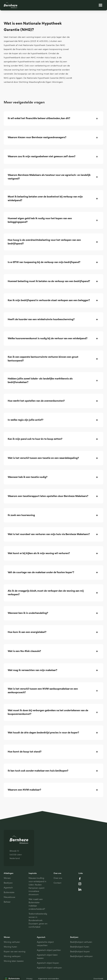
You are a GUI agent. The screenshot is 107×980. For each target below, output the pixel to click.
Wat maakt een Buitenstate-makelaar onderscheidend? (37, 904)
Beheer (7, 902)
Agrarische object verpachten (45, 944)
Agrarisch (8, 888)
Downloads (98, 979)
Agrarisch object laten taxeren (47, 957)
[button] (100, 5)
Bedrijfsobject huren (80, 947)
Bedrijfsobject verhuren (81, 942)
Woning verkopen (12, 956)
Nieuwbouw (9, 897)
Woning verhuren (12, 942)
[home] (11, 5)
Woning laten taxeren (14, 961)
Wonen (7, 878)
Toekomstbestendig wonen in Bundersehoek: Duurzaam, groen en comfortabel (38, 921)
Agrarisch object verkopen (49, 968)
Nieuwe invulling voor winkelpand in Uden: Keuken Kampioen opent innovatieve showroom (37, 886)
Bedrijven (8, 883)
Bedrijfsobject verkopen (81, 956)
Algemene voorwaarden (48, 979)
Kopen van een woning (15, 952)
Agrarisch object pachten (49, 950)
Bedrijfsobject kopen (80, 952)
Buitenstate (9, 893)
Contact (57, 883)
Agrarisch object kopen (48, 963)
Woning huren (10, 947)
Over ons (58, 878)
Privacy (29, 979)
